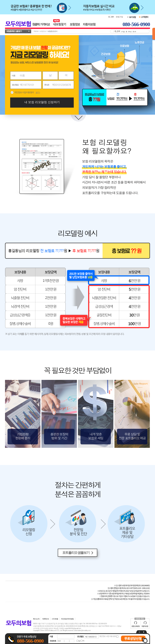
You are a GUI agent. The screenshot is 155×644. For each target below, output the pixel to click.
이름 (13, 76)
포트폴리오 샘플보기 (76, 553)
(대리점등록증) (80, 626)
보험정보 (43, 31)
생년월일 (15, 85)
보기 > (38, 92)
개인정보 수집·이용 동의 (24, 92)
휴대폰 (47, 85)
